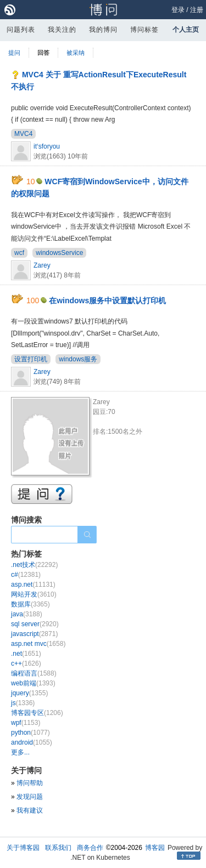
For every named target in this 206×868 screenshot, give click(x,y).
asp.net (33, 585)
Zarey (42, 265)
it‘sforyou (47, 146)
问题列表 (21, 30)
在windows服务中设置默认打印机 (107, 300)
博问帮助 (30, 783)
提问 (14, 53)
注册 (197, 10)
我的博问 (103, 30)
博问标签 (144, 30)
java (27, 614)
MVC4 (23, 134)
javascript (34, 634)
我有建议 (30, 810)
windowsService (59, 253)
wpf (26, 723)
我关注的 (62, 30)
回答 (43, 53)
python (30, 733)
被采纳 (76, 53)
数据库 (30, 604)
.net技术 (34, 565)
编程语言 (34, 673)
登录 (178, 10)
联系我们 (58, 848)
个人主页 (186, 30)
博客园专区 (37, 713)
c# (26, 575)
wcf (19, 253)
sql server (35, 624)
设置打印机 (31, 359)
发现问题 (30, 797)
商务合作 (90, 848)
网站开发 (34, 594)
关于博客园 (23, 848)
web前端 (33, 683)
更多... (20, 752)
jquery (29, 693)
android (32, 742)
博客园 (155, 848)
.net (26, 654)
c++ (26, 663)
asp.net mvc (38, 644)
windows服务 (78, 359)
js (23, 703)
